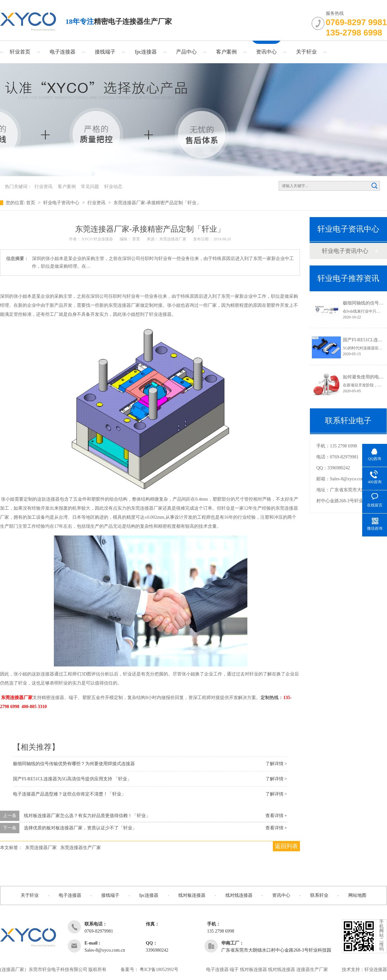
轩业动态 (113, 187)
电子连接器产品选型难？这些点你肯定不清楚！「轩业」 (69, 794)
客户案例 (226, 52)
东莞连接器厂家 (41, 848)
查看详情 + (276, 816)
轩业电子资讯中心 (62, 203)
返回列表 (286, 846)
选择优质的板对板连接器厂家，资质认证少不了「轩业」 (80, 828)
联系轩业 (319, 895)
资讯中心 (266, 52)
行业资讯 (44, 187)
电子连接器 (63, 52)
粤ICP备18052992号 (159, 970)
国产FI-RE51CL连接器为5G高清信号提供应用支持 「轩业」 (72, 779)
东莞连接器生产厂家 (81, 848)
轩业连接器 (376, 970)
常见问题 (90, 187)
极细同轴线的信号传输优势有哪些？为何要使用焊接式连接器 (74, 764)
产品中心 (186, 52)
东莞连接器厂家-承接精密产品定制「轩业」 (157, 203)
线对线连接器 (239, 895)
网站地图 (357, 895)
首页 (31, 203)
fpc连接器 (146, 52)
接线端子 (105, 52)
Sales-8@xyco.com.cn (350, 479)
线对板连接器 (192, 895)
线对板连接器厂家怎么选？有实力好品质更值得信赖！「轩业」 (87, 816)
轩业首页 (20, 52)
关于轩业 (306, 52)
